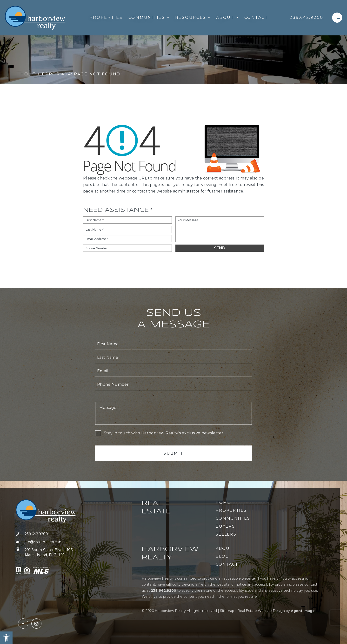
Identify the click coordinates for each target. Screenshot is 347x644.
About (227, 17)
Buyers (225, 526)
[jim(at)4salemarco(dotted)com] (46, 542)
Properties (106, 17)
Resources (193, 17)
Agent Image (303, 611)
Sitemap (227, 611)
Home (223, 502)
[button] (6, 638)
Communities (149, 17)
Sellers (226, 534)
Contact (256, 17)
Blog (222, 556)
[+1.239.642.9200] (307, 18)
